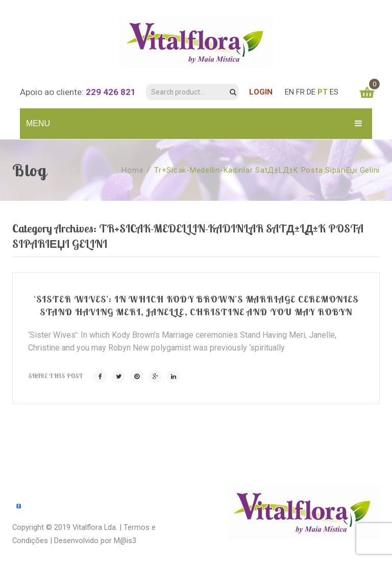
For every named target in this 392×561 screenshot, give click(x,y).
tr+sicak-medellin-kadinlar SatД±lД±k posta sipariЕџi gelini (267, 170)
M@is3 (125, 541)
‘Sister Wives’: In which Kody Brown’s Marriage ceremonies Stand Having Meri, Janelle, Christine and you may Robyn (196, 305)
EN (289, 92)
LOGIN (261, 92)
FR (300, 92)
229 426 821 (111, 92)
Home (132, 170)
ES (334, 92)
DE (311, 92)
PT (323, 92)
